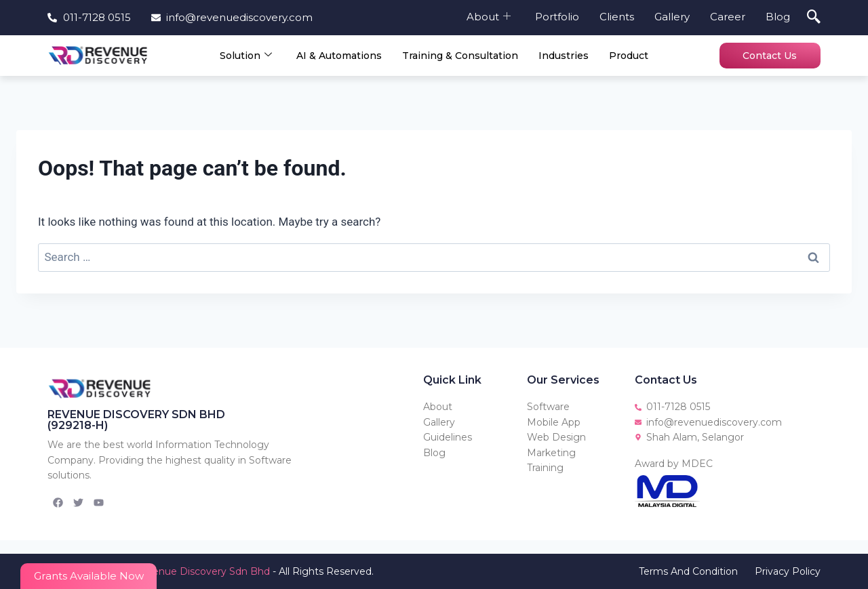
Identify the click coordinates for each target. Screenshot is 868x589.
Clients (617, 17)
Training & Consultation (460, 56)
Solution (246, 56)
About (489, 17)
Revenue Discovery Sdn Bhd (202, 571)
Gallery (672, 17)
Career (728, 17)
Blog (778, 17)
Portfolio (557, 17)
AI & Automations (339, 56)
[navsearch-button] (814, 18)
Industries (564, 56)
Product (629, 56)
